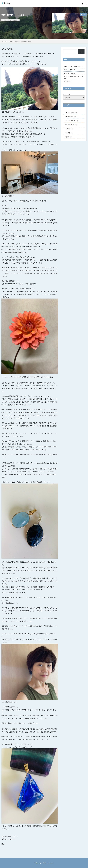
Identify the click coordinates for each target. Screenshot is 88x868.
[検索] (81, 52)
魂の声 (16, 20)
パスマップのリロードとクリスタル (74, 77)
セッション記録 (72, 113)
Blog (11, 41)
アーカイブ (66, 95)
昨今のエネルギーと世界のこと (74, 66)
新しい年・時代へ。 (70, 73)
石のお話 (70, 129)
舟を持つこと (68, 81)
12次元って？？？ (70, 70)
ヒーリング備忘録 (72, 121)
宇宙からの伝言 (72, 125)
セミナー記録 (71, 117)
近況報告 (70, 134)
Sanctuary (50, 863)
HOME (5, 41)
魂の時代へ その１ (27, 41)
